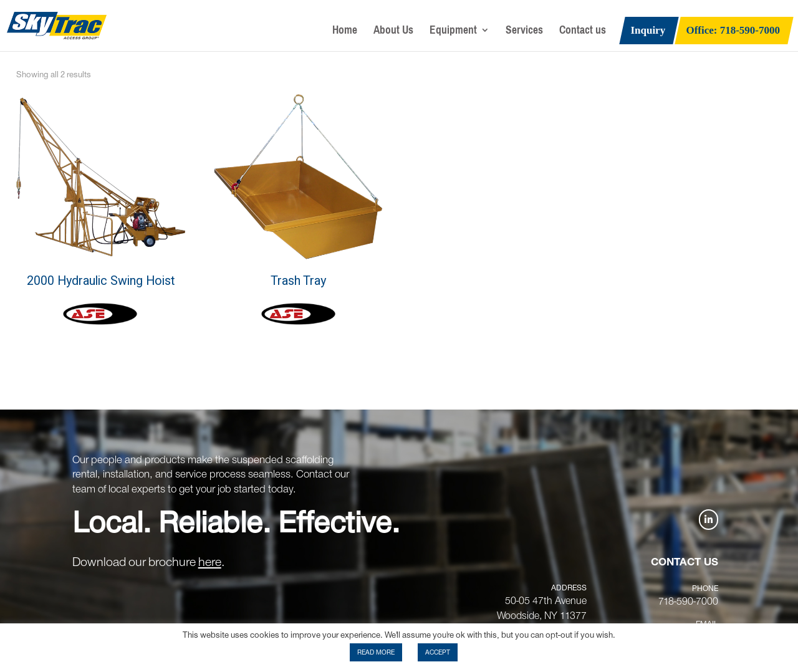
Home (345, 33)
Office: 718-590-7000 (733, 31)
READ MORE (376, 652)
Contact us (583, 33)
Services (524, 33)
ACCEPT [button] (438, 652)
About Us (393, 33)
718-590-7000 (688, 602)
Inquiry (648, 31)
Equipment (453, 33)
